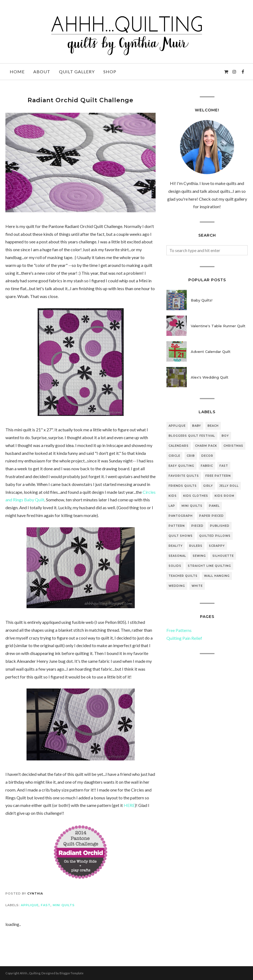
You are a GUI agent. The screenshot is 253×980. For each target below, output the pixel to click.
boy (225, 436)
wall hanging (217, 576)
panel (214, 506)
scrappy (217, 546)
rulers (196, 546)
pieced (197, 526)
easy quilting (181, 466)
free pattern (218, 476)
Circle (174, 456)
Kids (173, 496)
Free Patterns (179, 630)
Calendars (179, 446)
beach (213, 426)
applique (30, 905)
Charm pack (206, 446)
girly (208, 486)
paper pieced (211, 516)
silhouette (223, 556)
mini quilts (64, 905)
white (197, 586)
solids (175, 566)
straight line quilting (209, 566)
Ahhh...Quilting (30, 973)
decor (207, 456)
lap (172, 506)
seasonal (177, 556)
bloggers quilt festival (192, 436)
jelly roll (229, 486)
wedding (177, 586)
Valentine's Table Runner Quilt (218, 326)
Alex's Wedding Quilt (210, 377)
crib (191, 456)
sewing (199, 556)
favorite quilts (184, 476)
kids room (224, 496)
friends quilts (183, 486)
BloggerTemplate (72, 973)
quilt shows (181, 536)
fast (46, 905)
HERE (129, 805)
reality (176, 546)
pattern (177, 526)
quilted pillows (215, 536)
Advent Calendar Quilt (211, 352)
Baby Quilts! (202, 300)
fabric (207, 466)
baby (197, 426)
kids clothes (196, 496)
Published (220, 526)
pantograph (181, 516)
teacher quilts (183, 576)
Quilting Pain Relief (184, 638)
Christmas (233, 446)
